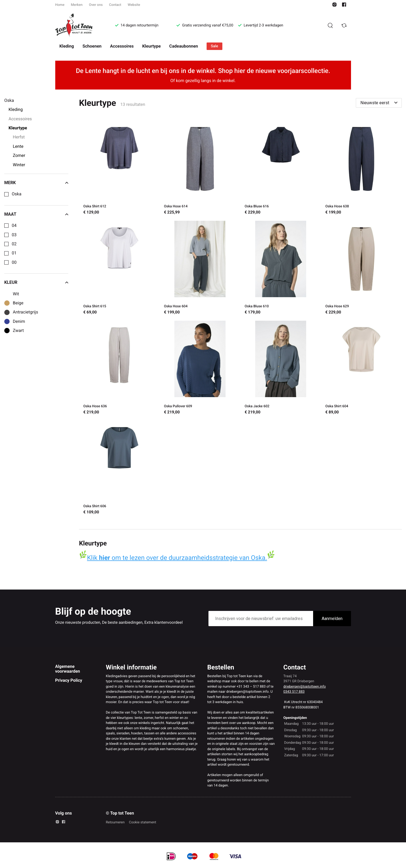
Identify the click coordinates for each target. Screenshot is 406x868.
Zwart (18, 331)
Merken (77, 5)
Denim (19, 321)
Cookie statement (143, 822)
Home (60, 5)
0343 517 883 (294, 692)
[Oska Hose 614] (200, 168)
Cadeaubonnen (184, 46)
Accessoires (122, 46)
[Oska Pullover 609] (200, 369)
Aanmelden (332, 619)
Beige (18, 303)
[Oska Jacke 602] (281, 369)
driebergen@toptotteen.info (305, 687)
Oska (17, 194)
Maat (36, 214)
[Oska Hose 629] (361, 269)
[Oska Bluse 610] (281, 269)
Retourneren (115, 822)
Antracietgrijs (25, 312)
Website (134, 5)
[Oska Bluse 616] (281, 168)
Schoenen (92, 46)
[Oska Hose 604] (200, 269)
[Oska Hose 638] (361, 168)
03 (14, 235)
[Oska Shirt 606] (119, 468)
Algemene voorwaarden (68, 669)
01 (14, 253)
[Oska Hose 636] (119, 369)
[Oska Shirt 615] (119, 269)
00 (14, 262)
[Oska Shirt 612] (119, 168)
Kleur (36, 282)
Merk (36, 183)
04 (14, 226)
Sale (214, 46)
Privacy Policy (69, 680)
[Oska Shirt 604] (361, 369)
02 (14, 244)
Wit (16, 294)
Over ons (96, 5)
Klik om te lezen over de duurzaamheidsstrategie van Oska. (177, 558)
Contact (115, 5)
